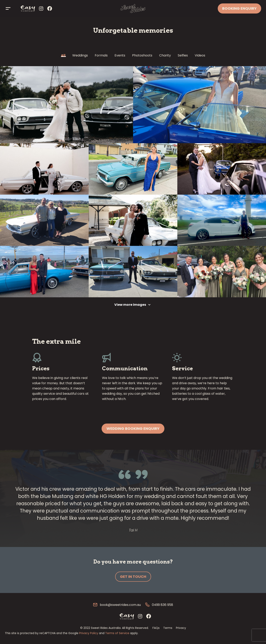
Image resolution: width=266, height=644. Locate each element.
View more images (130, 305)
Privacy (181, 628)
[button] (133, 429)
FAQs (156, 628)
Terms (168, 628)
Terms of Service (117, 633)
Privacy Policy (89, 633)
